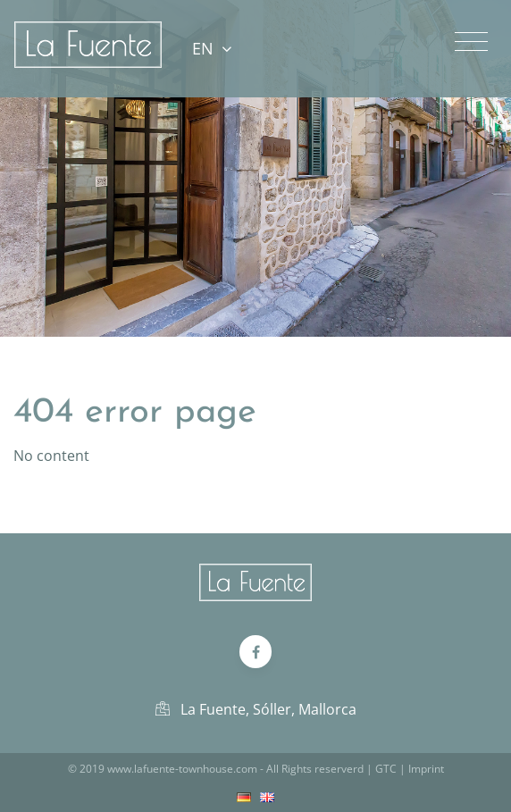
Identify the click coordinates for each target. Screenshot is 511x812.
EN (211, 48)
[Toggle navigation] (471, 42)
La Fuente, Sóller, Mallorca (256, 709)
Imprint (426, 769)
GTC (386, 769)
